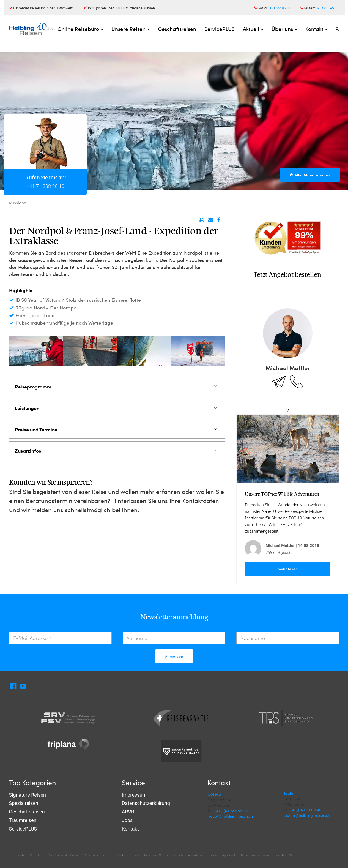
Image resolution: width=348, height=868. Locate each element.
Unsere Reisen (131, 29)
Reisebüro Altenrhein (188, 855)
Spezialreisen (24, 803)
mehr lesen (288, 569)
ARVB (128, 812)
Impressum (134, 795)
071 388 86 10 (280, 8)
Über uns (284, 29)
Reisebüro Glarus (156, 855)
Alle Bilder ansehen (310, 175)
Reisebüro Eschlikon (255, 855)
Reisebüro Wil (284, 855)
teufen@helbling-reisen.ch (307, 815)
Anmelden (174, 656)
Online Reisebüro (80, 29)
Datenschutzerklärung (146, 803)
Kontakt (316, 29)
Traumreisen (23, 820)
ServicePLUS (220, 29)
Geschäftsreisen (177, 29)
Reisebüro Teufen (127, 855)
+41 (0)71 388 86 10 (231, 811)
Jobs (127, 820)
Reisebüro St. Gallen (28, 855)
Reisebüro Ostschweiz (63, 855)
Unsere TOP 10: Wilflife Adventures (282, 494)
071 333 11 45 (325, 8)
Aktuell (253, 29)
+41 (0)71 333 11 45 (306, 810)
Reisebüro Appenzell (221, 855)
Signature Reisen (28, 795)
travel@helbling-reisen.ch (230, 816)
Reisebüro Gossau (97, 855)
